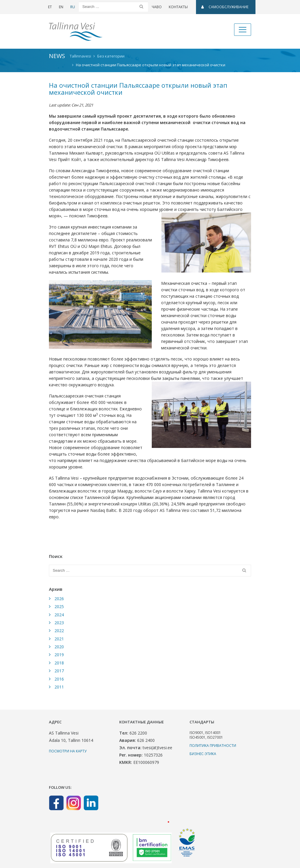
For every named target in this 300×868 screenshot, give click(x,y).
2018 (59, 663)
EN (61, 7)
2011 (59, 687)
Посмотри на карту (68, 751)
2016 (59, 679)
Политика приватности (213, 746)
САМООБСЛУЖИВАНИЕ (225, 7)
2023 (59, 623)
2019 (59, 655)
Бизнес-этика (203, 754)
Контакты (178, 7)
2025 (59, 606)
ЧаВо (157, 7)
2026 (59, 599)
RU (73, 7)
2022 (59, 631)
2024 (59, 615)
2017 (59, 671)
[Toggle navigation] (243, 30)
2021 (59, 639)
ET (50, 7)
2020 (59, 647)
